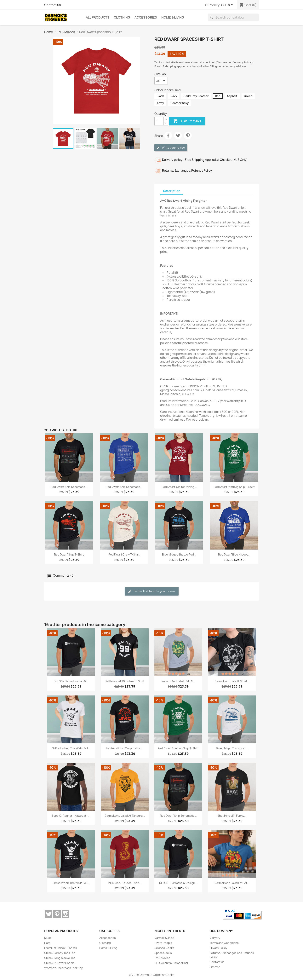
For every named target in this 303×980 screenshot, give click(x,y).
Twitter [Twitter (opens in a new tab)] (49, 914)
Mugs (48, 938)
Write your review (171, 148)
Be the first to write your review (152, 591)
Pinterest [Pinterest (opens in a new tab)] (188, 135)
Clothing (105, 943)
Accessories (108, 938)
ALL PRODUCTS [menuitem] (98, 17)
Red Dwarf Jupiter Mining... (179, 487)
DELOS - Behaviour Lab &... (71, 681)
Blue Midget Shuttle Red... (179, 554)
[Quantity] (159, 121)
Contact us (53, 5)
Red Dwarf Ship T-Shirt (69, 554)
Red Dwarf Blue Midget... (234, 554)
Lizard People (163, 943)
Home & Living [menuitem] (173, 17)
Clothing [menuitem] (122, 17)
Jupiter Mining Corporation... (125, 748)
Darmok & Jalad (164, 938)
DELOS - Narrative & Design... (178, 883)
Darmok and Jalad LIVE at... (178, 681)
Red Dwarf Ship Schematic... (69, 487)
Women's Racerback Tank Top (64, 968)
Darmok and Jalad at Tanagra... (125, 816)
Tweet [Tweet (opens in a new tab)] (178, 135)
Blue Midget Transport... (232, 748)
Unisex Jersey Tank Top (60, 953)
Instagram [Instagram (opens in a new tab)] (66, 914)
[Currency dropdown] (228, 5)
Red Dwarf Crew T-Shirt (124, 554)
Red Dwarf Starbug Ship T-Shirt (234, 487)
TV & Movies (162, 958)
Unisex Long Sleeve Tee (60, 958)
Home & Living (108, 948)
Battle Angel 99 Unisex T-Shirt (125, 681)
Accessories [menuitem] (146, 17)
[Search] (233, 17)
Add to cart (187, 121)
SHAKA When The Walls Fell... (71, 748)
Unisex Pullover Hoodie (59, 963)
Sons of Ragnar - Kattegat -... (71, 816)
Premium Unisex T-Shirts (61, 948)
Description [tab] (172, 191)
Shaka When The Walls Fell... (71, 883)
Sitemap (215, 967)
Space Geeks (163, 953)
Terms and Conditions (224, 943)
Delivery (215, 938)
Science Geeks (164, 948)
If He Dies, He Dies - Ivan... (125, 883)
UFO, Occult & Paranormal (171, 963)
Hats (47, 943)
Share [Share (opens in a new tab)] (168, 135)
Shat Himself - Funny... (232, 816)
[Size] (161, 81)
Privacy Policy (218, 948)
